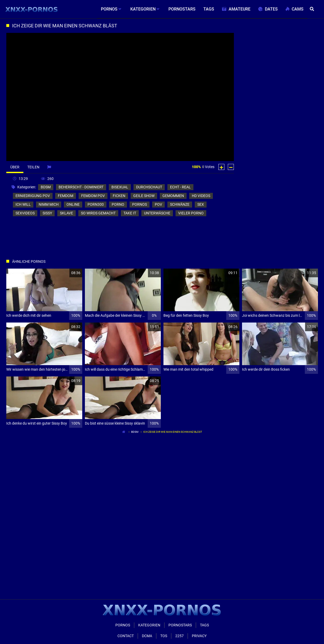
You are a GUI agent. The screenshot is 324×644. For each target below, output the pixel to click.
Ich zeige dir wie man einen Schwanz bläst (173, 432)
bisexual (120, 187)
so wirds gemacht (98, 213)
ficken (119, 196)
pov (158, 204)
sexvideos (25, 213)
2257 (179, 636)
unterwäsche (157, 213)
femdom (66, 196)
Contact (126, 636)
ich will (23, 204)
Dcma (147, 636)
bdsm (46, 187)
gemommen (173, 196)
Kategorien (149, 625)
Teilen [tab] (33, 167)
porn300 (96, 204)
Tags (204, 625)
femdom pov (93, 196)
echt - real (180, 187)
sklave (66, 213)
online (73, 204)
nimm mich (49, 204)
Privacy (199, 636)
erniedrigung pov (33, 196)
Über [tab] (15, 167)
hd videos (201, 196)
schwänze (180, 204)
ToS (164, 636)
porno (118, 204)
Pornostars (180, 625)
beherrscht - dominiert (81, 187)
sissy (47, 213)
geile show (144, 196)
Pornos (123, 625)
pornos (140, 204)
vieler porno (191, 213)
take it (130, 213)
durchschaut (149, 187)
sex (201, 204)
